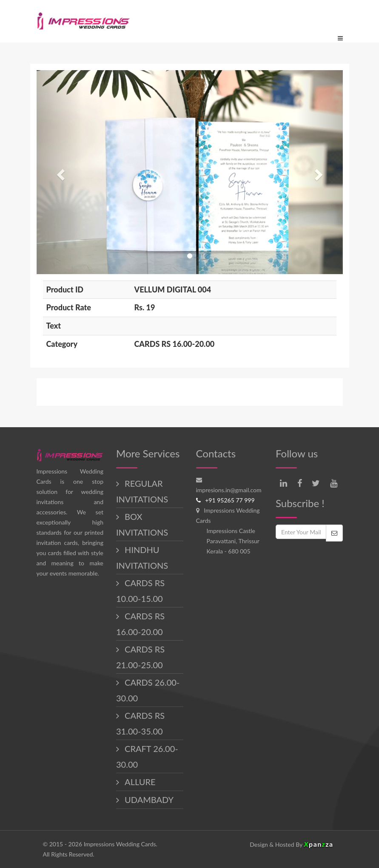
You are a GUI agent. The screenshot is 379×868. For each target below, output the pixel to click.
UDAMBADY (148, 800)
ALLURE (139, 782)
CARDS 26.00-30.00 (148, 690)
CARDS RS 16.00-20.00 (140, 624)
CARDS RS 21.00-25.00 (140, 657)
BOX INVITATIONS (142, 524)
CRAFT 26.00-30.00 (147, 756)
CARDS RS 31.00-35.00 (140, 723)
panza (318, 844)
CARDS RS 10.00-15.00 (140, 591)
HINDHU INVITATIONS (142, 557)
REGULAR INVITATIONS (142, 491)
